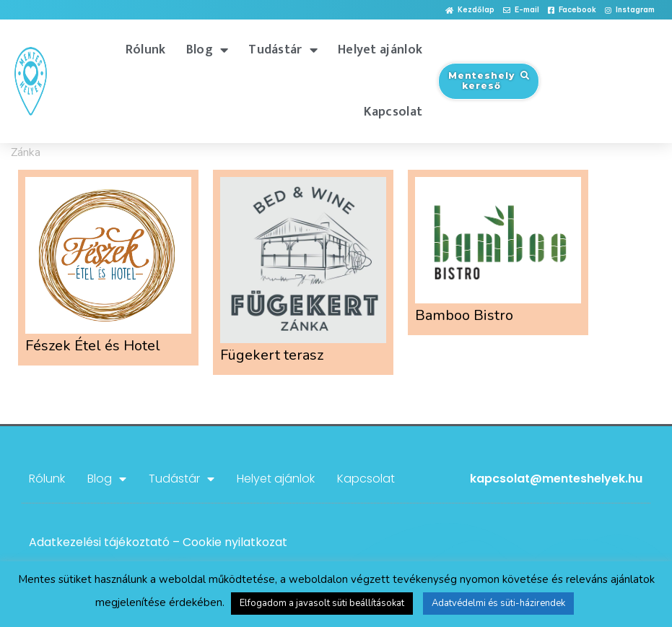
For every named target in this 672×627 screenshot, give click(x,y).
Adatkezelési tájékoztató (99, 542)
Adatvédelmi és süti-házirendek (498, 603)
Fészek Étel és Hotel (93, 346)
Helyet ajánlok (380, 50)
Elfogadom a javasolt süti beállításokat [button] (322, 603)
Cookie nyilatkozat (235, 542)
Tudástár (283, 50)
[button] (470, 10)
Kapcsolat (393, 112)
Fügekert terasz (272, 355)
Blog (208, 50)
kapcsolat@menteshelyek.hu (556, 479)
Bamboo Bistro (464, 315)
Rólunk (146, 50)
